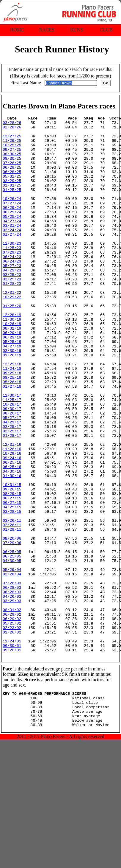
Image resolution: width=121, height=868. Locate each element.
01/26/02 (12, 736)
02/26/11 (12, 607)
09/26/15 (12, 564)
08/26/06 (12, 623)
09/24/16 (12, 527)
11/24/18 (12, 419)
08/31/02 (12, 709)
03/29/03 (12, 698)
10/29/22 (12, 333)
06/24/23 (12, 285)
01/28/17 (12, 500)
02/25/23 (12, 312)
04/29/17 (12, 484)
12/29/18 (12, 414)
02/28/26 (12, 130)
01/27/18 (12, 441)
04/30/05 (12, 650)
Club (106, 30)
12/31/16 (12, 510)
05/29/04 (12, 661)
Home (17, 30)
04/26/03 (12, 693)
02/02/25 (12, 199)
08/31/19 (12, 371)
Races (47, 30)
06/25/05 (12, 639)
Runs (77, 30)
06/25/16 (12, 532)
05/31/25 (12, 189)
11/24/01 (12, 746)
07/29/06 (12, 628)
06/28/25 (12, 178)
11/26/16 (12, 516)
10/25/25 (12, 151)
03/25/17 (12, 489)
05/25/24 (12, 237)
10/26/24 (12, 215)
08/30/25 (12, 162)
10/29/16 (12, 521)
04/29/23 (12, 301)
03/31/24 (12, 248)
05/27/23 (12, 296)
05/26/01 (12, 757)
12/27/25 (12, 140)
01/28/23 (12, 317)
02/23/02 (12, 730)
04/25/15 (12, 586)
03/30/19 (12, 398)
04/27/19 (12, 392)
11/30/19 (12, 360)
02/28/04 (12, 666)
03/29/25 (12, 194)
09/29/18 (12, 425)
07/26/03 (12, 677)
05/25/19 (12, 387)
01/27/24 (12, 258)
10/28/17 (12, 462)
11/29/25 (12, 146)
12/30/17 (12, 451)
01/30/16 (12, 548)
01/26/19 (12, 403)
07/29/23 (12, 280)
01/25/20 (12, 344)
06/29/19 (12, 376)
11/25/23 (12, 274)
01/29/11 (12, 612)
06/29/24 (12, 226)
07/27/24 (12, 221)
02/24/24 (12, 253)
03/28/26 (12, 124)
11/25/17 (12, 457)
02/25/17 (12, 494)
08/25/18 (12, 430)
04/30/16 (12, 543)
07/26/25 (12, 173)
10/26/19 (12, 366)
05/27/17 (12, 478)
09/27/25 (12, 156)
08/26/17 (12, 473)
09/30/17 (12, 468)
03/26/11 (12, 602)
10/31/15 (12, 559)
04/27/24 (12, 242)
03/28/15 (12, 591)
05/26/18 (12, 435)
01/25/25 (12, 205)
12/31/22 (12, 328)
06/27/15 (12, 575)
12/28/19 (12, 355)
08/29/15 (12, 569)
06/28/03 (12, 682)
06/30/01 (12, 752)
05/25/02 (12, 725)
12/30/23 (12, 269)
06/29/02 (12, 714)
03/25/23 (12, 307)
